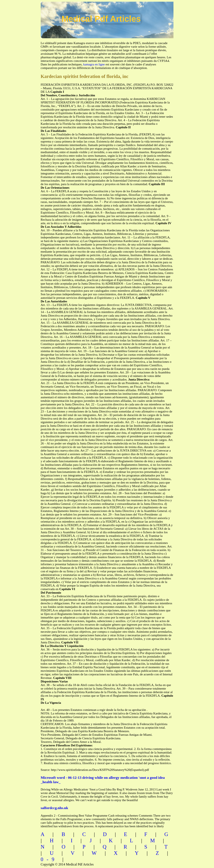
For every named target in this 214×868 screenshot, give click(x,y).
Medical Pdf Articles (101, 19)
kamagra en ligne (94, 64)
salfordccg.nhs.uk (55, 808)
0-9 (49, 859)
